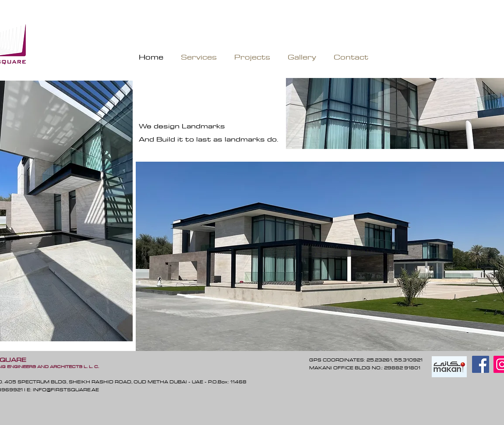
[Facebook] (481, 364)
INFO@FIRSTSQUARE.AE (66, 390)
